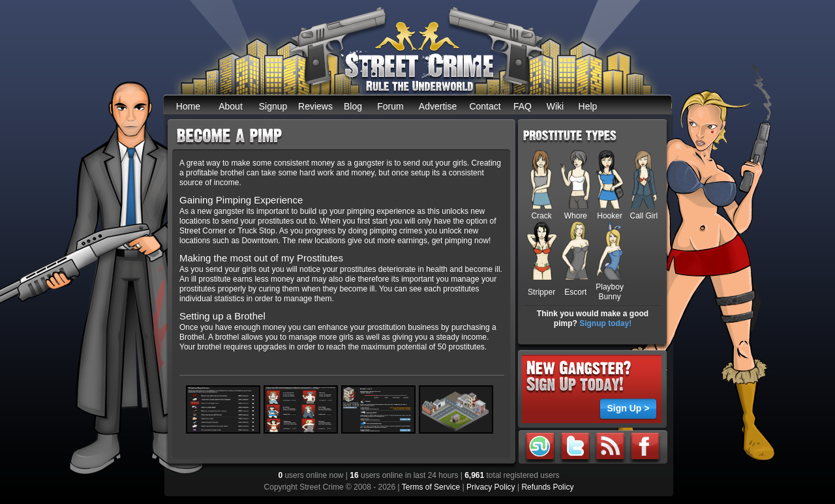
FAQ (523, 106)
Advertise (438, 106)
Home (188, 106)
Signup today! (605, 323)
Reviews (315, 106)
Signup (273, 106)
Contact (485, 106)
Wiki (555, 106)
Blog (353, 106)
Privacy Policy (491, 487)
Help (588, 106)
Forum (390, 106)
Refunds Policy (547, 487)
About (231, 106)
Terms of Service (431, 487)
